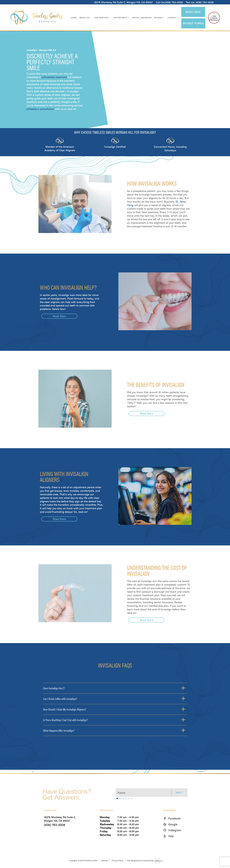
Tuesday (105, 821)
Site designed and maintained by (144, 860)
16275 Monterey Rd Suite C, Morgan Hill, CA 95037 (123, 2)
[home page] (37, 18)
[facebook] (166, 818)
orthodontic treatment (54, 77)
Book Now (193, 12)
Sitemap (104, 860)
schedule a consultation (40, 109)
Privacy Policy (117, 860)
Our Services (103, 18)
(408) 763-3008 (54, 825)
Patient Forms (193, 23)
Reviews (160, 18)
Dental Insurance (142, 18)
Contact (173, 18)
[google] (166, 824)
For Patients (121, 18)
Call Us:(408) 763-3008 (169, 2)
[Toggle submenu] (91, 18)
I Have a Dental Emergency (214, 17)
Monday (105, 817)
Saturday (105, 835)
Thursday (106, 828)
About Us (86, 18)
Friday (104, 831)
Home (74, 18)
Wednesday (107, 824)
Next (179, 792)
